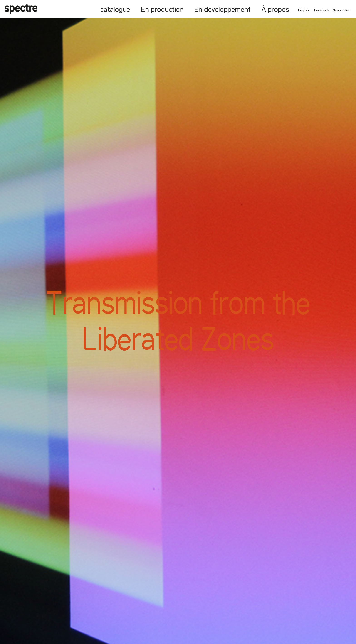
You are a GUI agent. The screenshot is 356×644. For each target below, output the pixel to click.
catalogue (115, 9)
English (303, 10)
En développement (222, 9)
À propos (275, 9)
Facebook (322, 10)
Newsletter (341, 10)
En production (162, 9)
